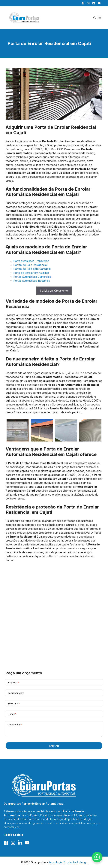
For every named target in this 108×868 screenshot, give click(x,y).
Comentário (15, 725)
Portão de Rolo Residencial (30, 265)
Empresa (13, 683)
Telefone (14, 704)
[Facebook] (82, 3)
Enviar (54, 746)
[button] (94, 18)
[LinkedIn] (93, 3)
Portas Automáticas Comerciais (32, 277)
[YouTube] (98, 3)
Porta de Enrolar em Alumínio (31, 273)
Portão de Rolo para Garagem (32, 269)
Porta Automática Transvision (31, 261)
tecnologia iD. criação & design (68, 862)
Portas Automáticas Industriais (32, 281)
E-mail (12, 714)
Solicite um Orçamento (54, 291)
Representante (16, 693)
